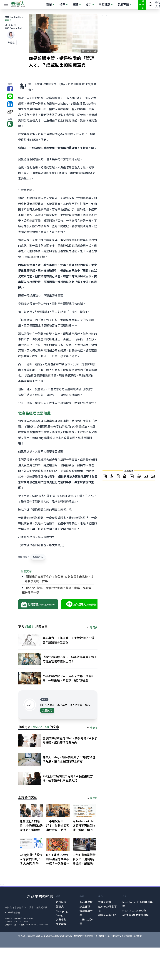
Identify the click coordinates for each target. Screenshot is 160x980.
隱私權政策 (42, 907)
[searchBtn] (151, 4)
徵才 (31, 907)
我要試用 (47, 710)
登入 (156, 4)
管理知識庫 (105, 902)
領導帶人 (38, 557)
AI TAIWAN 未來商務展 (135, 915)
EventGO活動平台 (108, 908)
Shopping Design (62, 913)
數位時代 (61, 902)
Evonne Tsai (40, 727)
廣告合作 (21, 907)
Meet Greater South (134, 910)
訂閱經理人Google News (38, 604)
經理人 (60, 906)
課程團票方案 (86, 913)
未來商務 (61, 924)
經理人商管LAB (107, 915)
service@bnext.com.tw (24, 918)
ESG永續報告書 (12, 912)
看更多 (94, 627)
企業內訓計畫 (86, 922)
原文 (52, 545)
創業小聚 (61, 920)
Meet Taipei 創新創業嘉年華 (137, 904)
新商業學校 (86, 902)
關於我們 (9, 907)
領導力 (8, 20)
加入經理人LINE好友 (81, 604)
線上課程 (85, 906)
